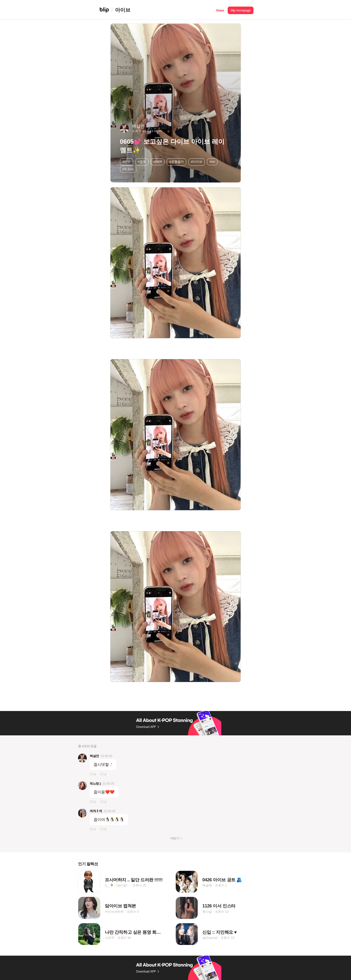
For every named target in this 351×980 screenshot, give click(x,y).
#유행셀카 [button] (176, 162)
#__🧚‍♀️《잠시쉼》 (117, 885)
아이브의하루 (114, 912)
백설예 (207, 885)
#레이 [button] (126, 162)
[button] (220, 10)
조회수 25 (139, 885)
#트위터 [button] (128, 169)
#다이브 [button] (197, 162)
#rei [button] (212, 162)
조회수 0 (133, 912)
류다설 (207, 912)
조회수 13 (222, 912)
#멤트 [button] (142, 162)
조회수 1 (221, 885)
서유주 (109, 938)
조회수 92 (124, 938)
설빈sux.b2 (210, 938)
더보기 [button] (175, 838)
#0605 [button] (158, 162)
